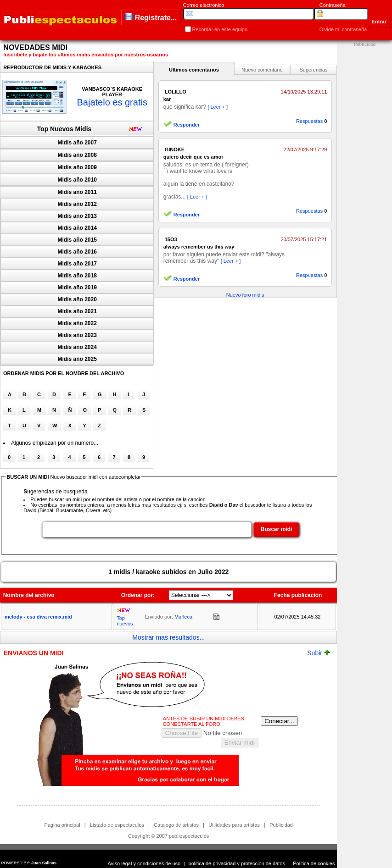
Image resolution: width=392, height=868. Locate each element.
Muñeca (183, 617)
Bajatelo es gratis (112, 102)
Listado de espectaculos (117, 825)
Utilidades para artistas (234, 825)
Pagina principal (62, 825)
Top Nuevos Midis (64, 129)
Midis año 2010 (77, 180)
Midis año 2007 (77, 143)
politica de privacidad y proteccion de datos (237, 863)
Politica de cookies (314, 863)
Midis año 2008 (77, 155)
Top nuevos (125, 621)
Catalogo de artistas (176, 825)
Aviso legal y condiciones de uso (144, 863)
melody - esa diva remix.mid (38, 617)
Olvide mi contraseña (343, 29)
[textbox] (147, 530)
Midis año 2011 (77, 192)
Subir (319, 653)
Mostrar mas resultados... (168, 637)
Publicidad (281, 825)
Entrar (379, 22)
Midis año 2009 (77, 167)
